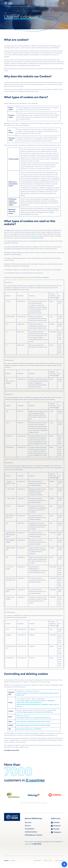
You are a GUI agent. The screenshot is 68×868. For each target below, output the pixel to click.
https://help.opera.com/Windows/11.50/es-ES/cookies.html (33, 722)
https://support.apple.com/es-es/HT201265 (29, 729)
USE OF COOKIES (60, 861)
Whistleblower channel (34, 835)
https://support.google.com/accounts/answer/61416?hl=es (36, 712)
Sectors (28, 826)
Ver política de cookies (37, 238)
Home (6, 13)
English (7, 861)
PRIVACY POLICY (48, 861)
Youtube (55, 829)
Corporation (30, 829)
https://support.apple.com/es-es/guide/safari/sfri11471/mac (34, 718)
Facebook (56, 826)
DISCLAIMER (37, 861)
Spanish (13, 861)
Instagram (56, 832)
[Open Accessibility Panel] (64, 864)
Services (28, 823)
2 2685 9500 (37, 844)
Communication (31, 832)
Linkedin (55, 823)
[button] (22, 803)
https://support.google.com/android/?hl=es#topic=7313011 (33, 725)
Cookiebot (46, 278)
